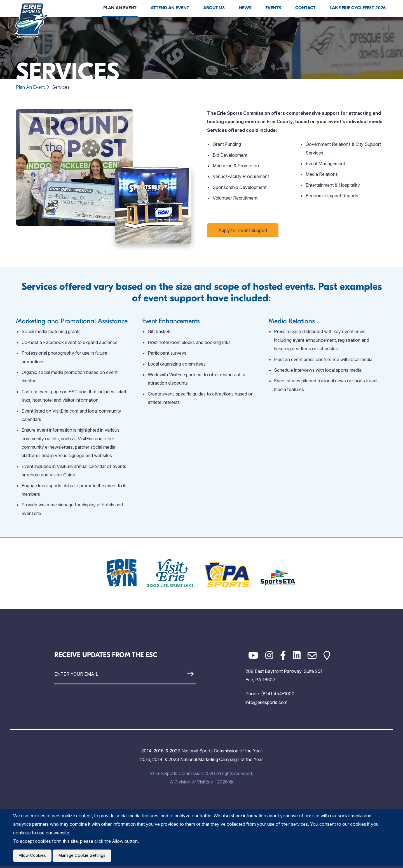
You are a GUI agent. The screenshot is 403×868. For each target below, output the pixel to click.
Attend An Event (170, 8)
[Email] (312, 655)
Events (273, 8)
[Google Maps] (327, 655)
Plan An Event (120, 8)
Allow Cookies (33, 857)
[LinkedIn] (297, 655)
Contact (305, 8)
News (245, 8)
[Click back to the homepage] (31, 20)
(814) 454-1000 (278, 694)
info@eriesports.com (266, 702)
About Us (214, 8)
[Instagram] (269, 655)
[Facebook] (283, 655)
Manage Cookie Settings (85, 857)
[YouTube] (253, 655)
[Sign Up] (177, 674)
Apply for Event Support (243, 230)
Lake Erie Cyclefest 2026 (358, 8)
